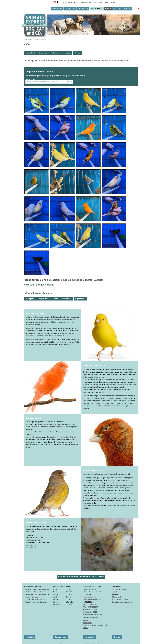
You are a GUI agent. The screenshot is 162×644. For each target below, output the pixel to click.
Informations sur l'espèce (61, 53)
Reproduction (80, 299)
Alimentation (67, 299)
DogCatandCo (57, 9)
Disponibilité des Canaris (40, 71)
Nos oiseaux (43, 53)
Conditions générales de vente (123, 602)
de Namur (101, 625)
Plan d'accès (87, 623)
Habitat (55, 299)
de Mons (86, 625)
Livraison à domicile (119, 589)
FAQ (115, 2)
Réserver (128, 9)
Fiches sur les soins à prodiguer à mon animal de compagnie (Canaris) (63, 280)
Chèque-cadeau (118, 597)
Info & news (118, 9)
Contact (108, 9)
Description (30, 299)
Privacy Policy (87, 643)
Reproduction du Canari (36, 523)
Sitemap (93, 643)
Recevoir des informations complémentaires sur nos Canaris (81, 577)
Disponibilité (30, 53)
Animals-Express (97, 9)
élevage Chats (83, 9)
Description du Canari (35, 313)
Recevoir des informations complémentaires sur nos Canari (49, 82)
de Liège (93, 625)
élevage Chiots (70, 9)
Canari (44, 40)
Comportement (44, 299)
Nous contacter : (68, 2)
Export (114, 592)
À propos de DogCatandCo (122, 599)
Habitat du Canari (33, 418)
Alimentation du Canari (93, 470)
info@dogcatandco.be (100, 2)
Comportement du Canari (94, 366)
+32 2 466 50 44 (82, 2)
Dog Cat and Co (28, 40)
